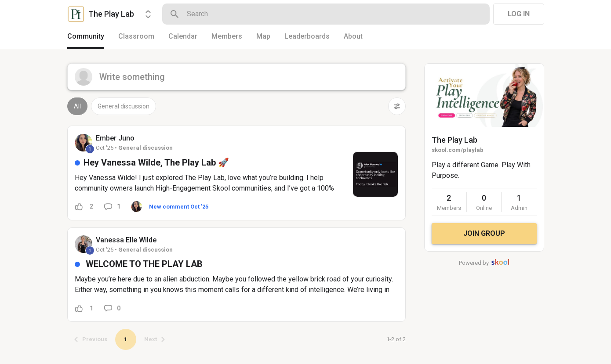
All (77, 106)
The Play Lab (455, 140)
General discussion (124, 106)
